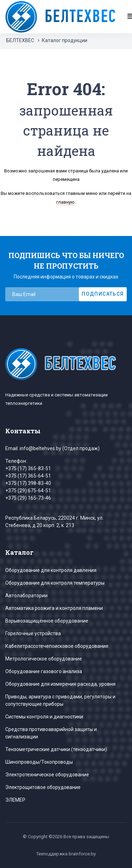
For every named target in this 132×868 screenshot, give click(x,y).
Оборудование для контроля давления (51, 570)
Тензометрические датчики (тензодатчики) (56, 749)
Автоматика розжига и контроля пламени (54, 608)
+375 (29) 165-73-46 (28, 498)
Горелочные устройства (33, 633)
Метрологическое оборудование (44, 659)
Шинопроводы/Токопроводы (39, 762)
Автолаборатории (26, 596)
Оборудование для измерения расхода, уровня (60, 684)
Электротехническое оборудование (47, 775)
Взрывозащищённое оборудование (47, 621)
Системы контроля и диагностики (44, 717)
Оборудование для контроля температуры (55, 583)
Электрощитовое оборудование (43, 787)
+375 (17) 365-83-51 (28, 468)
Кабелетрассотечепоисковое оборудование (57, 646)
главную (65, 202)
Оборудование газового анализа (44, 671)
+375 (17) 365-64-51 (28, 476)
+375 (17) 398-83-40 (28, 483)
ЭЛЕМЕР (15, 800)
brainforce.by (82, 854)
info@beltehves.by (40, 448)
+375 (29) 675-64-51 (28, 491)
